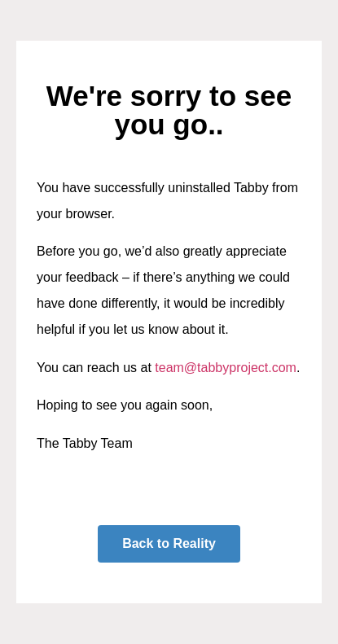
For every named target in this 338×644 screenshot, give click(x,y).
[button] (169, 544)
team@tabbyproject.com (226, 368)
